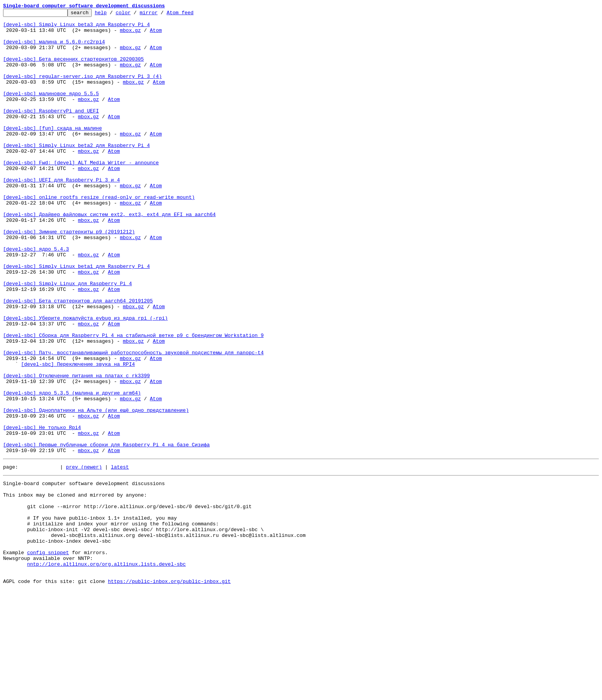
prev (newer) (84, 556)
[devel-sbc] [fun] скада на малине (52, 152)
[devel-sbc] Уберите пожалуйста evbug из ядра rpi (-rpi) (85, 380)
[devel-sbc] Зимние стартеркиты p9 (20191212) (69, 276)
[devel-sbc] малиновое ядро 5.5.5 (51, 111)
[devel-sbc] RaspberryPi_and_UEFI (51, 131)
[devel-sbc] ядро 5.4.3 (36, 297)
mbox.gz (130, 35)
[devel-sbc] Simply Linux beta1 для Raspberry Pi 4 (76, 318)
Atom (156, 35)
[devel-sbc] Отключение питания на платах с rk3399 (76, 449)
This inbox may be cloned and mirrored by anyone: (75, 588)
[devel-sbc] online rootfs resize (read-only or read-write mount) (99, 235)
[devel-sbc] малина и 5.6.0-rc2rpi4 (54, 48)
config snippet (48, 657)
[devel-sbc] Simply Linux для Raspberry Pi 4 (67, 338)
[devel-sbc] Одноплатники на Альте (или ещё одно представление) (96, 490)
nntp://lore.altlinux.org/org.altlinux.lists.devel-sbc (106, 671)
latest (120, 556)
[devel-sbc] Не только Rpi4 (42, 511)
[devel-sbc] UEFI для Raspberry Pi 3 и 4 (61, 214)
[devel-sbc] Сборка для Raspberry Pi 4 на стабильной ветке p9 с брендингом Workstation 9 (133, 401)
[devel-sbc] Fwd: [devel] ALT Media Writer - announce (81, 193)
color (135, 15)
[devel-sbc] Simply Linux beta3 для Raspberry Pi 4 (76, 28)
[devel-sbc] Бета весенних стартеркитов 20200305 (74, 69)
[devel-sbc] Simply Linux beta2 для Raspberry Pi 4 (76, 173)
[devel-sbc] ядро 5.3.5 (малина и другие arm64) (72, 470)
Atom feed (192, 15)
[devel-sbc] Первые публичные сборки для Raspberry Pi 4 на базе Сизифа (106, 532)
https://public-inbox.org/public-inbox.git (169, 692)
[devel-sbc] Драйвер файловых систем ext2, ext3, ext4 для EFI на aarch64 (109, 256)
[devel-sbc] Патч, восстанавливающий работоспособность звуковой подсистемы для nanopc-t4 (133, 421)
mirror (161, 15)
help (113, 15)
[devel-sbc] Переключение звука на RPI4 (78, 435)
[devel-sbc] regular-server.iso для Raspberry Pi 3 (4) (82, 90)
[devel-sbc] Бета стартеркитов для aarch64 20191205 (78, 359)
